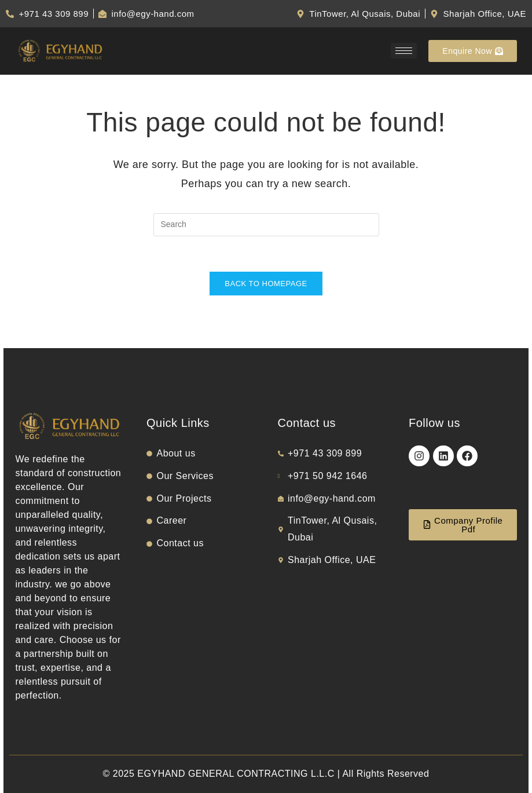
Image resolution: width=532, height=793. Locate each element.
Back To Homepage (266, 284)
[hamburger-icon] (404, 51)
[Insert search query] (266, 225)
